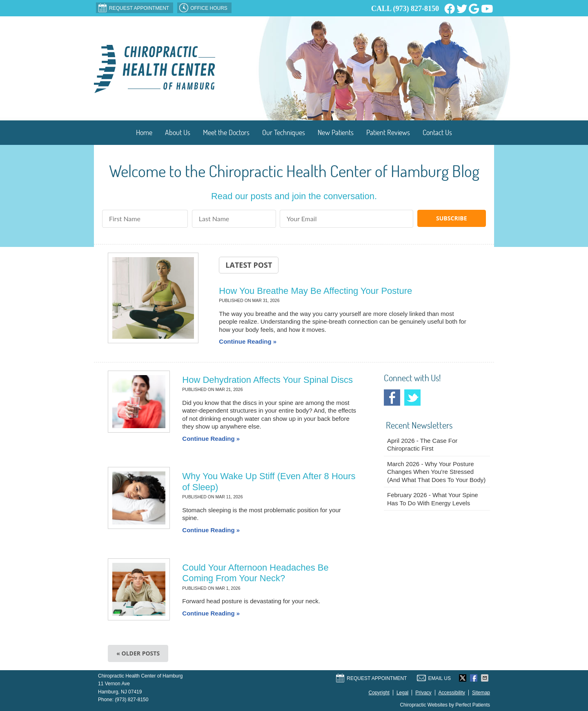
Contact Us (437, 132)
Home (144, 132)
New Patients (336, 132)
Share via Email (486, 678)
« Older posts (138, 653)
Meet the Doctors (226, 132)
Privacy (423, 693)
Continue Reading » (248, 341)
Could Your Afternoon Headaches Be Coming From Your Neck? (255, 573)
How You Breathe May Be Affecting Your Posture (315, 291)
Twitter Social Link (412, 398)
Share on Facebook (474, 678)
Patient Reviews (388, 132)
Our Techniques (284, 132)
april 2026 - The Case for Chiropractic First (422, 445)
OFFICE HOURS (203, 8)
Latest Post (249, 265)
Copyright (379, 693)
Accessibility (452, 693)
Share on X (463, 678)
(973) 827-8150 (416, 9)
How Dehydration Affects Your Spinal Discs (267, 380)
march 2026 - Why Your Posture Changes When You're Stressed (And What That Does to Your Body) (436, 472)
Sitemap (481, 693)
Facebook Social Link (392, 398)
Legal (402, 693)
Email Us (434, 678)
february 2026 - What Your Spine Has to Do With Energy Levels (433, 499)
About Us (178, 132)
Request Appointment (134, 8)
